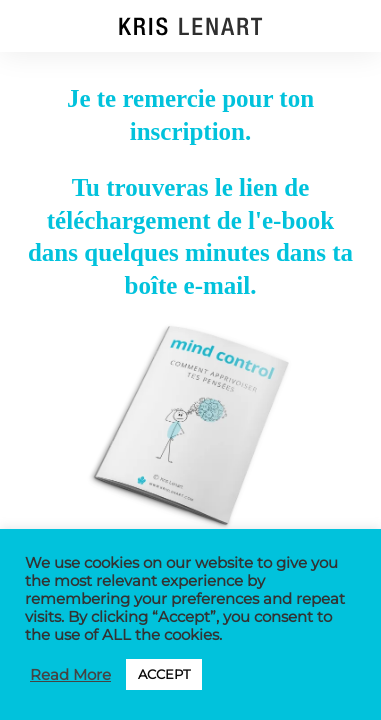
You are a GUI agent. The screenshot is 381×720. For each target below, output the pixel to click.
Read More (70, 675)
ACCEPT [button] (164, 674)
